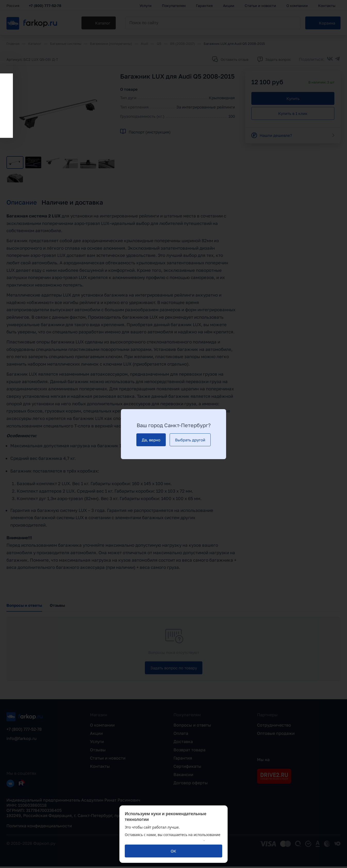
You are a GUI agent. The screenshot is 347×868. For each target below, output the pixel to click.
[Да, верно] (151, 440)
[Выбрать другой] (190, 440)
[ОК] (173, 851)
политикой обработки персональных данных (164, 840)
